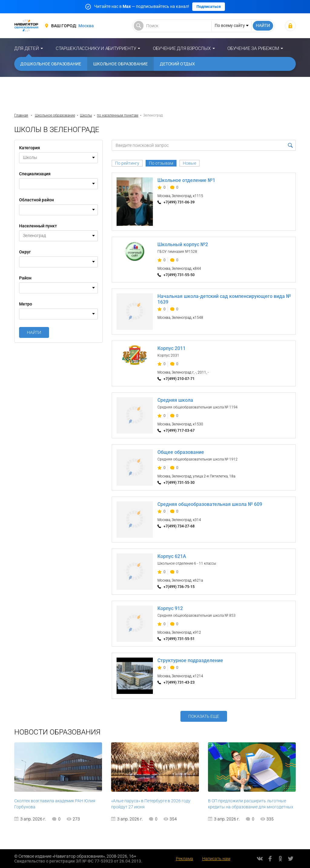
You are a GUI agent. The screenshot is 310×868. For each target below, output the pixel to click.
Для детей (26, 48)
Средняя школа (175, 400)
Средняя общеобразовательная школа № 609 (210, 504)
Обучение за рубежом (253, 48)
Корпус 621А (172, 556)
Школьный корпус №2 (183, 244)
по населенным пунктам (118, 115)
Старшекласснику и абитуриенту (96, 48)
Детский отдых (177, 64)
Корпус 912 (170, 608)
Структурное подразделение (190, 660)
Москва (86, 26)
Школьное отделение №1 (186, 180)
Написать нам (216, 859)
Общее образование (181, 452)
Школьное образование (120, 64)
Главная (21, 115)
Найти (34, 332)
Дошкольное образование (51, 64)
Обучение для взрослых (182, 48)
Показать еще (204, 716)
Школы (86, 115)
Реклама (185, 859)
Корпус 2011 (171, 348)
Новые (190, 163)
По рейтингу (127, 163)
